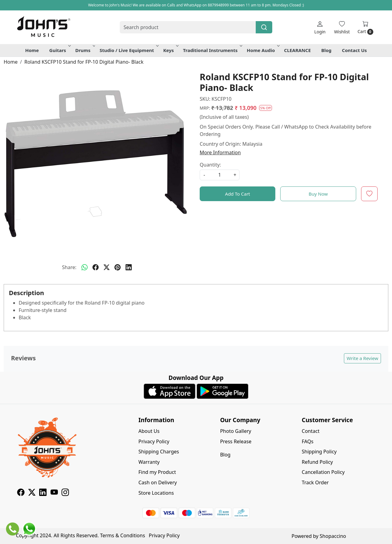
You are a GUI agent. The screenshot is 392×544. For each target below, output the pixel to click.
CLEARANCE (298, 50)
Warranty (149, 462)
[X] (32, 493)
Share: (69, 267)
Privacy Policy (154, 441)
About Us (149, 431)
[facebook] (96, 267)
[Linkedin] (43, 493)
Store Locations (156, 493)
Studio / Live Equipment (129, 50)
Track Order (315, 482)
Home (32, 50)
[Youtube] (54, 493)
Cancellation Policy (323, 472)
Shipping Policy (319, 452)
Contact (311, 431)
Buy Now (318, 194)
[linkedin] (129, 267)
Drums (85, 50)
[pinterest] (118, 267)
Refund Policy (317, 462)
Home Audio (263, 50)
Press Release (236, 441)
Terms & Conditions (123, 535)
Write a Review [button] (362, 358)
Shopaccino (333, 536)
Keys (170, 50)
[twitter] (107, 267)
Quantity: (210, 165)
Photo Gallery (236, 431)
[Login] (320, 27)
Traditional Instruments (212, 50)
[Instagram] (65, 493)
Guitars (60, 50)
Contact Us (354, 50)
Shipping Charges (159, 452)
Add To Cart (238, 194)
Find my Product (157, 472)
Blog (326, 50)
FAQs (307, 441)
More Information (220, 152)
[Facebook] (21, 493)
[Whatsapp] (85, 267)
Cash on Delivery (158, 482)
